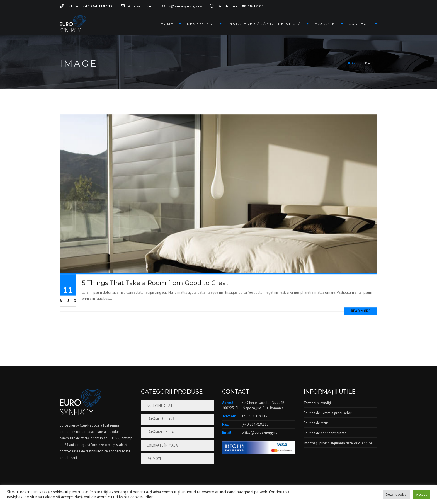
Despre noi (201, 24)
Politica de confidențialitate (325, 433)
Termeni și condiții (318, 403)
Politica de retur (316, 423)
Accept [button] (421, 494)
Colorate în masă (162, 445)
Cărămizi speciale (162, 432)
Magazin (325, 24)
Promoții (154, 459)
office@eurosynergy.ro (260, 432)
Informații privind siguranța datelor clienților (338, 443)
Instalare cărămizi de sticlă (264, 24)
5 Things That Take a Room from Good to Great (155, 296)
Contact (359, 24)
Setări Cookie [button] (396, 494)
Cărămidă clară (161, 419)
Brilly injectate (161, 406)
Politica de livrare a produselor (327, 413)
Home (167, 24)
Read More (361, 324)
